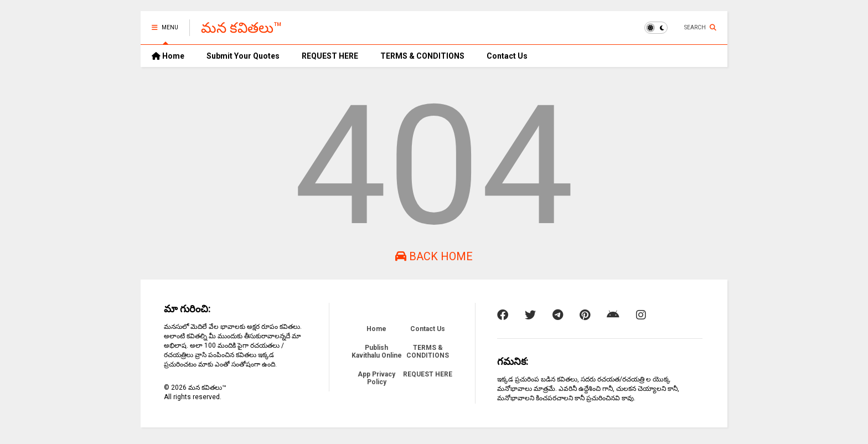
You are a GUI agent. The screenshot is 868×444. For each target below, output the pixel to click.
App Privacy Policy (376, 378)
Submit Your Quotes (243, 56)
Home (168, 56)
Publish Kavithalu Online (377, 352)
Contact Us (507, 56)
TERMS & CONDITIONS (422, 56)
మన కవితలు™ (242, 28)
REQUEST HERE (330, 56)
